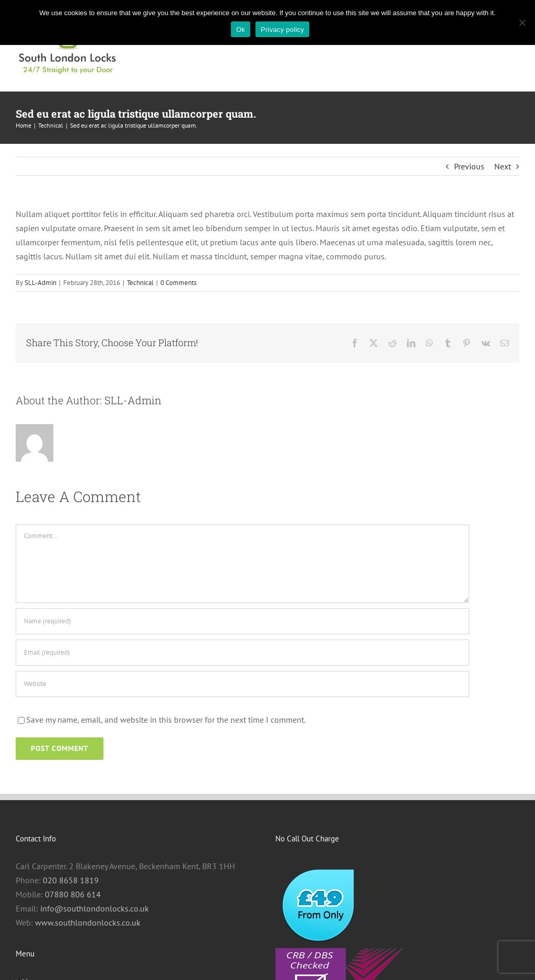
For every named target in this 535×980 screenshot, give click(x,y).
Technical (140, 283)
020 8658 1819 (71, 880)
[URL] (242, 684)
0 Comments (178, 283)
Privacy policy (282, 30)
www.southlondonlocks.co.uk (88, 922)
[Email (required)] (242, 653)
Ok (241, 30)
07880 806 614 (73, 894)
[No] (522, 22)
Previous (469, 166)
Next (503, 166)
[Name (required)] (242, 621)
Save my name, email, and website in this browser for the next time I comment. (166, 720)
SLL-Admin (40, 283)
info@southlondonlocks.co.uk (95, 908)
